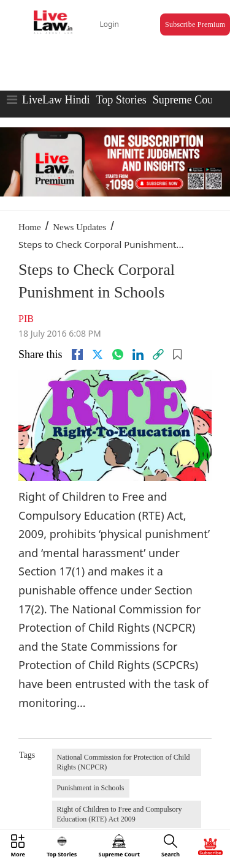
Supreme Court (186, 100)
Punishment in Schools (91, 788)
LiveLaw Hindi (56, 100)
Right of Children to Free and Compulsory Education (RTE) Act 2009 (120, 814)
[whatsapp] (118, 354)
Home (30, 227)
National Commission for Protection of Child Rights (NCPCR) (124, 762)
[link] (158, 354)
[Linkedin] (138, 354)
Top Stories (121, 100)
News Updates (79, 227)
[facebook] (77, 354)
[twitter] (98, 354)
